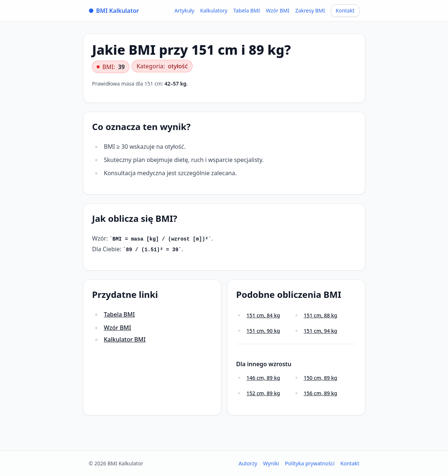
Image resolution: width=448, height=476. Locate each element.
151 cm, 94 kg (320, 331)
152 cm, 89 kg (263, 393)
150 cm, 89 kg (320, 378)
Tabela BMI (247, 10)
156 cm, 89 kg (320, 393)
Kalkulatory (214, 10)
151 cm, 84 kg (263, 315)
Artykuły (184, 10)
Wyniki (271, 463)
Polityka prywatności (310, 463)
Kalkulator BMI (125, 339)
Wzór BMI (277, 10)
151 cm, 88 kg (320, 315)
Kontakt (345, 10)
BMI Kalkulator (114, 11)
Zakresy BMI (310, 10)
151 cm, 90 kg (263, 331)
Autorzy (248, 463)
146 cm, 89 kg (263, 378)
